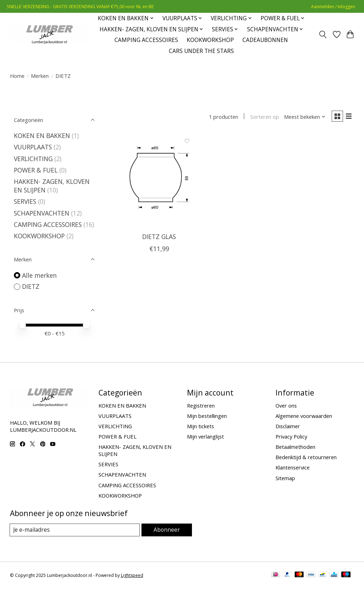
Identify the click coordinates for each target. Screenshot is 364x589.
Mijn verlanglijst (205, 436)
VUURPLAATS (33, 147)
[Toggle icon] (323, 35)
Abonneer (167, 530)
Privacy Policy (291, 436)
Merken (40, 76)
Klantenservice (293, 467)
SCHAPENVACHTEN (42, 213)
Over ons (286, 405)
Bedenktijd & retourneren (306, 457)
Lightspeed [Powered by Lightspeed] (132, 576)
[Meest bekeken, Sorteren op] (303, 117)
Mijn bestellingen (207, 416)
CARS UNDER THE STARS (201, 51)
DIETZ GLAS (159, 237)
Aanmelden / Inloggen (333, 7)
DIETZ (31, 286)
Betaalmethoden (295, 447)
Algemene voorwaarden (304, 416)
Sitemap (285, 478)
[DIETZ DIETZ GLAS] (159, 181)
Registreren (201, 405)
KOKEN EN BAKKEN (42, 136)
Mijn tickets (200, 426)
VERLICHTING (33, 159)
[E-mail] (76, 530)
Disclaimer (288, 426)
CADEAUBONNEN (265, 40)
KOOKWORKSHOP (210, 40)
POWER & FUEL (36, 170)
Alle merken (39, 275)
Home (17, 76)
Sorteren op (263, 117)
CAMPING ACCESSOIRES (146, 40)
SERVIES (25, 201)
